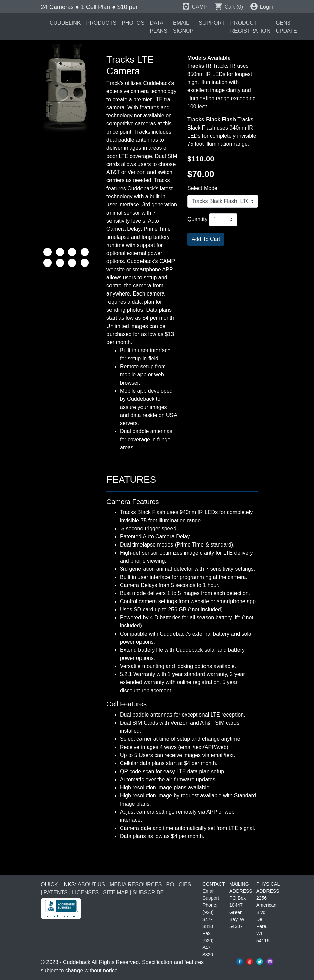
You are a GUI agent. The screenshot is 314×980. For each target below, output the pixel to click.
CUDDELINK (65, 23)
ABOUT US (91, 884)
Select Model (203, 188)
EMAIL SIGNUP (183, 27)
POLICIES (179, 884)
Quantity (197, 219)
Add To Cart (206, 239)
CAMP (195, 7)
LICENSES (85, 892)
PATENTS (56, 892)
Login (261, 7)
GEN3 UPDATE (286, 27)
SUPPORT (212, 23)
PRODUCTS (101, 23)
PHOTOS (133, 23)
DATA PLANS (159, 27)
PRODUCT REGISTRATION (250, 27)
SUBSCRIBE (148, 892)
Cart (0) (229, 7)
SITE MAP (116, 892)
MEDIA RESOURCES (136, 884)
